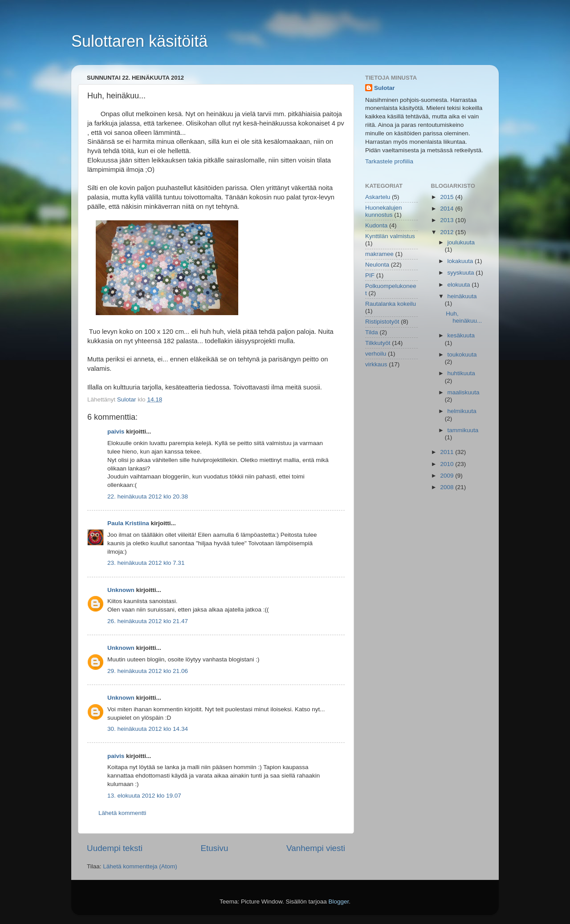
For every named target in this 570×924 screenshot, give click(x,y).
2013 (448, 220)
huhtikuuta (461, 373)
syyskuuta (462, 273)
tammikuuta (463, 430)
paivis (116, 432)
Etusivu (215, 848)
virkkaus (376, 364)
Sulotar (385, 88)
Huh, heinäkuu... (464, 317)
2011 (448, 452)
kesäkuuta (461, 335)
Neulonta (377, 265)
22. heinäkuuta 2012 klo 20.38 (148, 496)
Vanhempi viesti (316, 848)
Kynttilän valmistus (390, 236)
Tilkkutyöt (378, 343)
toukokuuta (462, 355)
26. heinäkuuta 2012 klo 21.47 (148, 621)
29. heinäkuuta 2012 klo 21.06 (148, 671)
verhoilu (376, 354)
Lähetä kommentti (122, 813)
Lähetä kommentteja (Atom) (140, 866)
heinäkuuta (462, 296)
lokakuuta (461, 261)
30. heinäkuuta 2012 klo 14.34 (148, 729)
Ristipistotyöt (382, 322)
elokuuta (460, 285)
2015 (448, 197)
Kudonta (376, 225)
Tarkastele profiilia (389, 161)
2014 (448, 209)
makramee (379, 254)
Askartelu (378, 197)
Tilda (372, 332)
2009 (448, 476)
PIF (370, 275)
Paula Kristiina (128, 523)
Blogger (339, 902)
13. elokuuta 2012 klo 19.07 (144, 796)
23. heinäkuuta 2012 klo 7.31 (146, 563)
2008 (448, 487)
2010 (448, 464)
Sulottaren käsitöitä (139, 41)
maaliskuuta (464, 392)
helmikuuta (462, 411)
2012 (448, 232)
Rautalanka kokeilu (391, 304)
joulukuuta (461, 242)
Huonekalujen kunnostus (384, 211)
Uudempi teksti (115, 848)
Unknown (121, 590)
